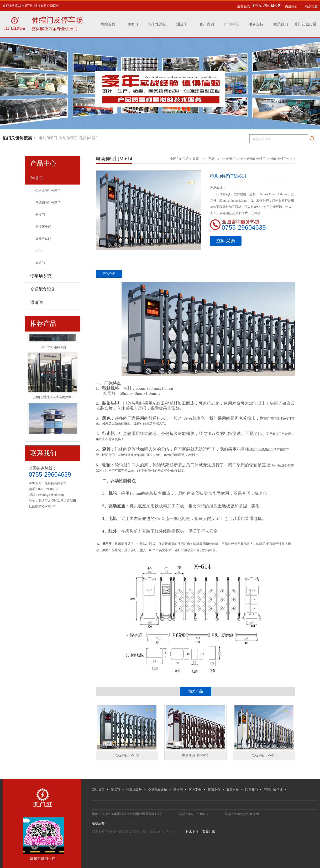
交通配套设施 (158, 790)
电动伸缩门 (48, 138)
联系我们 (281, 24)
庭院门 (40, 263)
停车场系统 (157, 24)
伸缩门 (133, 24)
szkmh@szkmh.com (51, 495)
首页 (196, 159)
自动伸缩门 (68, 138)
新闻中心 (231, 24)
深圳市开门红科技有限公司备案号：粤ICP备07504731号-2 (132, 832)
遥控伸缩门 (88, 138)
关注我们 (291, 6)
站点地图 (311, 6)
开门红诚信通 (305, 24)
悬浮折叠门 (43, 227)
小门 (39, 251)
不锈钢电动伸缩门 (48, 203)
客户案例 (207, 24)
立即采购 (226, 241)
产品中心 (214, 159)
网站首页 (108, 24)
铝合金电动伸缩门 (48, 191)
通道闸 (182, 24)
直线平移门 (43, 239)
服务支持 (256, 24)
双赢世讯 (208, 832)
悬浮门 (40, 215)
